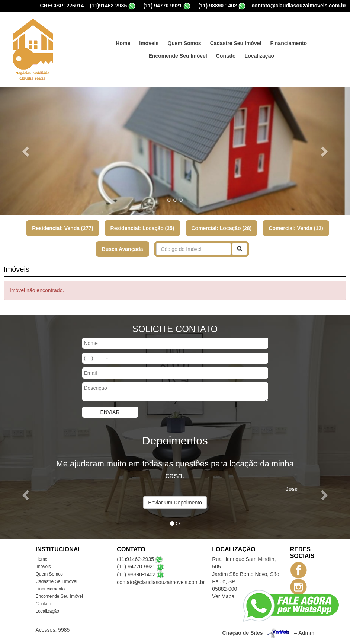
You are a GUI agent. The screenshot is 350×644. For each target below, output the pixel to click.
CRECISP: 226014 (62, 6)
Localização (259, 56)
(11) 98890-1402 (218, 6)
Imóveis (149, 43)
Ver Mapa (223, 596)
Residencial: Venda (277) (62, 228)
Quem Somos (184, 43)
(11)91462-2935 (109, 6)
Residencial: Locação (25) (142, 228)
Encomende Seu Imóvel (178, 56)
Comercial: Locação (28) (222, 228)
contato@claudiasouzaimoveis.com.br (299, 6)
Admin (306, 632)
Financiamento (288, 43)
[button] (26, 151)
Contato (226, 56)
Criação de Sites (243, 632)
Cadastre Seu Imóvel (236, 43)
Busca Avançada (123, 249)
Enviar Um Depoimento (175, 503)
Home (123, 43)
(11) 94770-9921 (163, 6)
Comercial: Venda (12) (296, 228)
